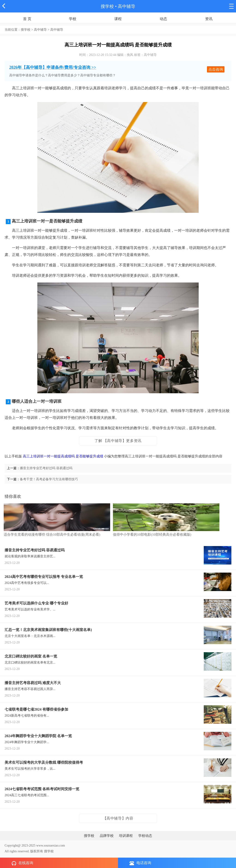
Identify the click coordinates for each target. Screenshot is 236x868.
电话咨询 (140, 863)
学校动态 (145, 836)
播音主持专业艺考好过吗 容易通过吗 (46, 468)
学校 (73, 19)
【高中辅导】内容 (118, 818)
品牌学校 (107, 836)
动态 (163, 19)
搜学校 (107, 6)
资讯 (209, 19)
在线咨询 (22, 863)
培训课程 (126, 836)
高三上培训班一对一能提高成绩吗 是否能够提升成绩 (63, 456)
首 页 (27, 19)
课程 (118, 19)
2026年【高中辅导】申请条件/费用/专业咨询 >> (53, 67)
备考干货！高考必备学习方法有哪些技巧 (49, 479)
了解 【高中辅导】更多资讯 (118, 441)
